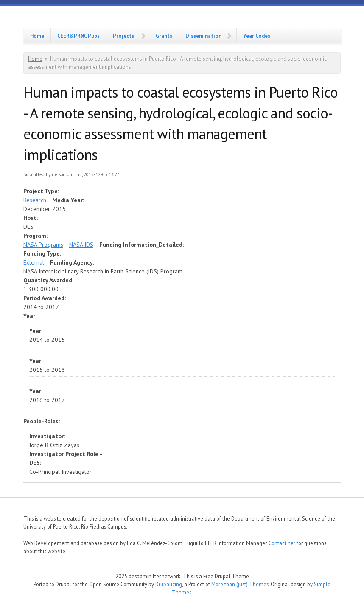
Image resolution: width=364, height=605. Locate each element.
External (34, 262)
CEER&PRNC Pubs (78, 36)
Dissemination (203, 36)
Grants (164, 36)
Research (35, 200)
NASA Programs (43, 245)
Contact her (282, 543)
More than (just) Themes (240, 584)
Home (37, 36)
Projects (123, 36)
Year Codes (257, 36)
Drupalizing (169, 584)
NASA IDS (81, 245)
